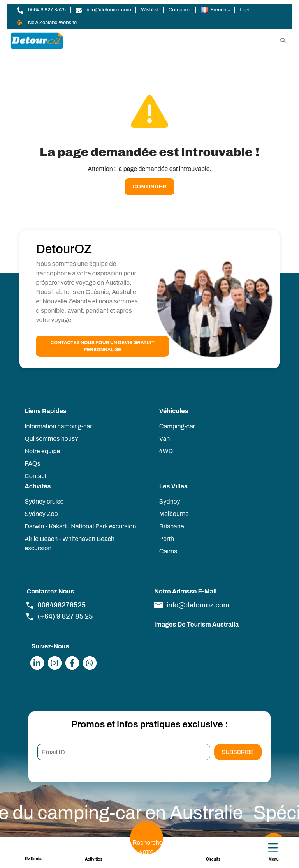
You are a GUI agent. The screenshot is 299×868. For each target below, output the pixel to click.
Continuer (149, 187)
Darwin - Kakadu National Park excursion (80, 526)
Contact (35, 476)
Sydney (170, 501)
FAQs (32, 464)
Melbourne (174, 514)
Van (164, 439)
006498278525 (56, 605)
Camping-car (177, 426)
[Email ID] (124, 752)
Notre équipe (42, 451)
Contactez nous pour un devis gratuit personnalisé (103, 346)
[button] (215, 10)
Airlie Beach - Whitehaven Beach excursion (69, 543)
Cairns (168, 551)
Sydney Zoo (41, 514)
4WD (166, 451)
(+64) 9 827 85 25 (60, 616)
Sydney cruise (44, 501)
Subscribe (238, 752)
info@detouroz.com (192, 605)
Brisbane (172, 526)
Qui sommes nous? (51, 439)
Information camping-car (58, 426)
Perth (167, 539)
